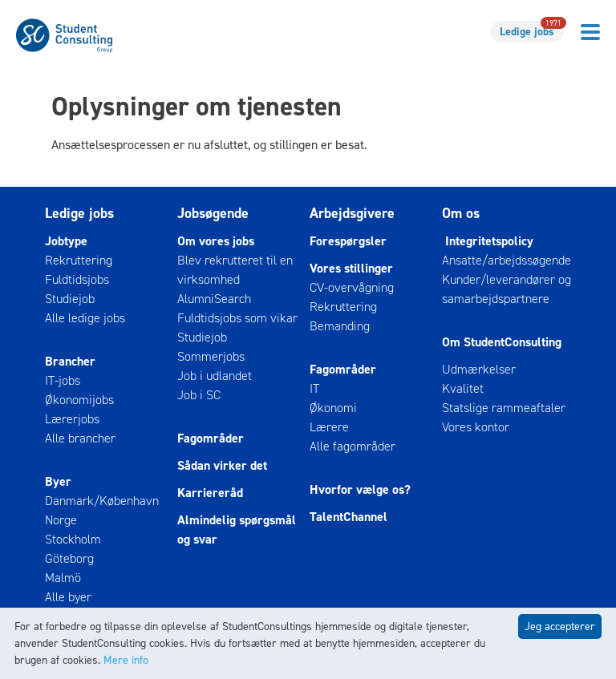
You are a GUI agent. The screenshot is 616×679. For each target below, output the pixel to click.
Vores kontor (476, 427)
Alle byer (68, 597)
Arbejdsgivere (352, 213)
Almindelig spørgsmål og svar (237, 529)
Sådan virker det (222, 465)
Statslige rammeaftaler (504, 408)
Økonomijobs (79, 400)
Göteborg (69, 558)
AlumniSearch (214, 299)
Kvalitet (463, 388)
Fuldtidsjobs (77, 279)
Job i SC (199, 395)
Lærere (329, 427)
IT (314, 388)
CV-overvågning (352, 287)
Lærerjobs (72, 419)
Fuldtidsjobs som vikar (237, 318)
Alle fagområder (353, 446)
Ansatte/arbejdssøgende (507, 260)
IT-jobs (63, 380)
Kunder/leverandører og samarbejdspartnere (507, 289)
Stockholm (73, 539)
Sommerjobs (211, 356)
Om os (461, 213)
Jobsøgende (213, 213)
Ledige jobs (532, 30)
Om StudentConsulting (502, 342)
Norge (61, 520)
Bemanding (340, 326)
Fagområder (211, 438)
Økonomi (333, 408)
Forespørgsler (348, 241)
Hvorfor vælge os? (360, 489)
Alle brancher (80, 438)
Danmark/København (102, 501)
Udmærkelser (479, 369)
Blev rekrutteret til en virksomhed (235, 270)
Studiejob (70, 299)
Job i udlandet (215, 376)
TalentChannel (349, 517)
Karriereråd (210, 493)
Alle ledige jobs (85, 318)
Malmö (63, 578)
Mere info (126, 660)
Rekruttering (79, 260)
